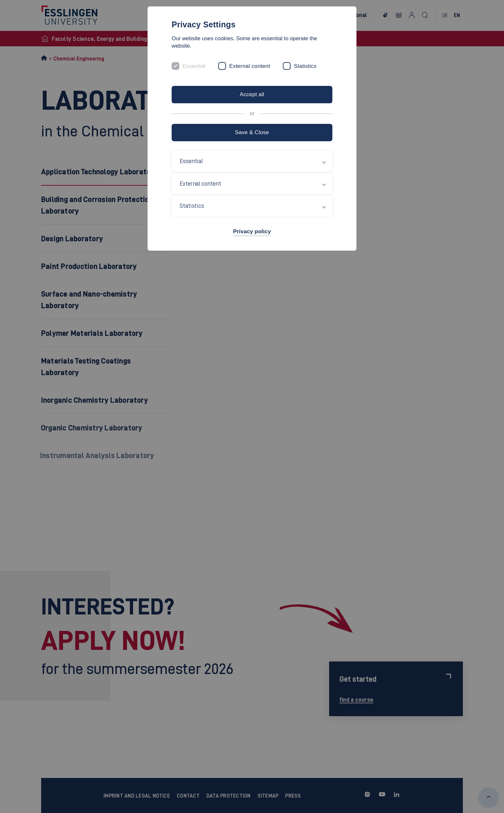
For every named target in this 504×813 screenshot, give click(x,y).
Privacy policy (252, 231)
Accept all (252, 94)
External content (250, 66)
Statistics (305, 66)
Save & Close (252, 132)
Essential (194, 66)
